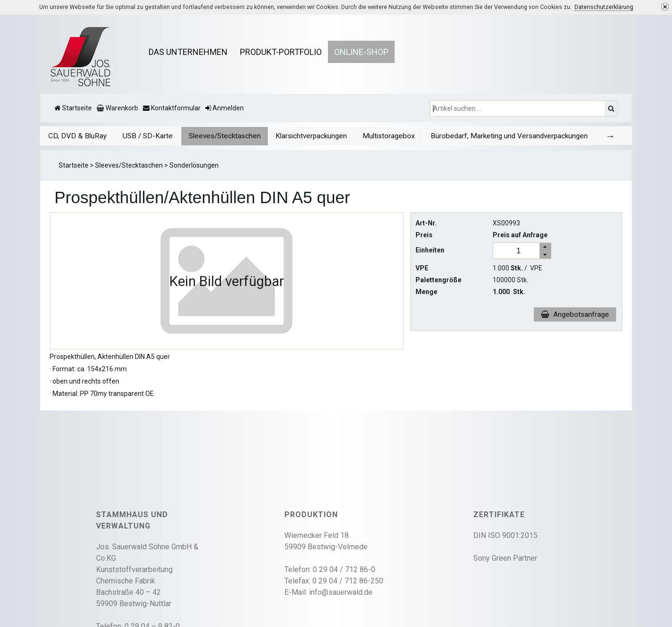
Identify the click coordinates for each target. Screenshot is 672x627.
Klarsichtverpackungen (317, 136)
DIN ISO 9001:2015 (505, 535)
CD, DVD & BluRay (79, 136)
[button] (545, 247)
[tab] (79, 136)
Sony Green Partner (505, 558)
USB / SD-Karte (152, 136)
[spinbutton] (518, 251)
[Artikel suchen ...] (519, 108)
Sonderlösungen (194, 165)
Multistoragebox (396, 136)
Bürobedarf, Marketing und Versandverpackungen (516, 136)
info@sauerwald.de (341, 592)
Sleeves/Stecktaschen (230, 136)
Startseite (74, 165)
